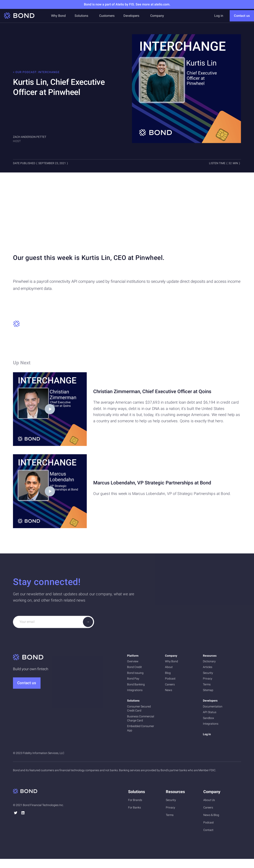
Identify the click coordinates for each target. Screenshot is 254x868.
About (169, 669)
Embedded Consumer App (141, 730)
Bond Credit (135, 669)
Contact (208, 831)
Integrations (135, 692)
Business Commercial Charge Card (141, 720)
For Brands (135, 801)
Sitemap (208, 692)
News (169, 692)
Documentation (213, 708)
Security (208, 674)
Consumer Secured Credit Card (139, 710)
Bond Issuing (135, 674)
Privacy (208, 680)
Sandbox (208, 719)
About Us (209, 801)
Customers (107, 16)
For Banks (135, 809)
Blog (168, 674)
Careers (170, 686)
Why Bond (58, 16)
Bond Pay (133, 680)
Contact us (242, 16)
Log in (219, 16)
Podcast (170, 680)
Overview (133, 663)
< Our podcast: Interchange (36, 72)
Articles (208, 669)
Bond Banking (136, 686)
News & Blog (211, 816)
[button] (81, 16)
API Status (210, 714)
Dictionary (209, 663)
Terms (207, 686)
